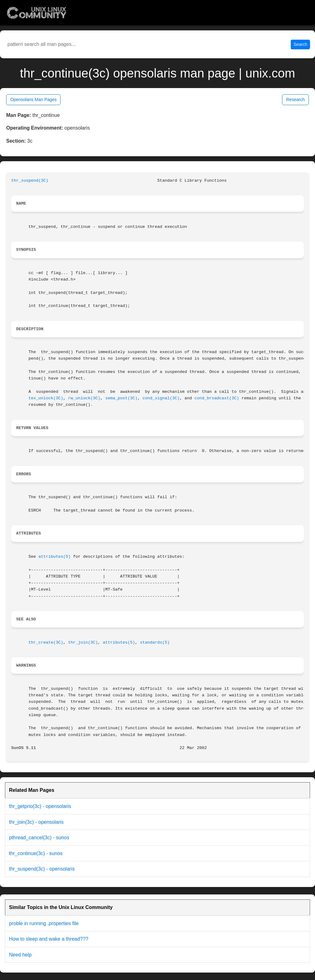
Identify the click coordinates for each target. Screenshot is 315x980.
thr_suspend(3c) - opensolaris (42, 869)
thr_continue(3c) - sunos (36, 853)
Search (300, 44)
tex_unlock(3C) (46, 398)
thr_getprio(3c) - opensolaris (40, 806)
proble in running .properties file (44, 923)
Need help (20, 955)
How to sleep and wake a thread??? (49, 939)
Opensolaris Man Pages (33, 100)
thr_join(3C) (83, 643)
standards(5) (155, 643)
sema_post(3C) (121, 398)
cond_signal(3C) (161, 398)
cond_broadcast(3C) (217, 398)
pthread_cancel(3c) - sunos (39, 838)
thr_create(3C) (46, 643)
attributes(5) (55, 557)
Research (295, 100)
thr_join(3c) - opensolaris (36, 822)
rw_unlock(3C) (84, 398)
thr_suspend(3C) (30, 181)
